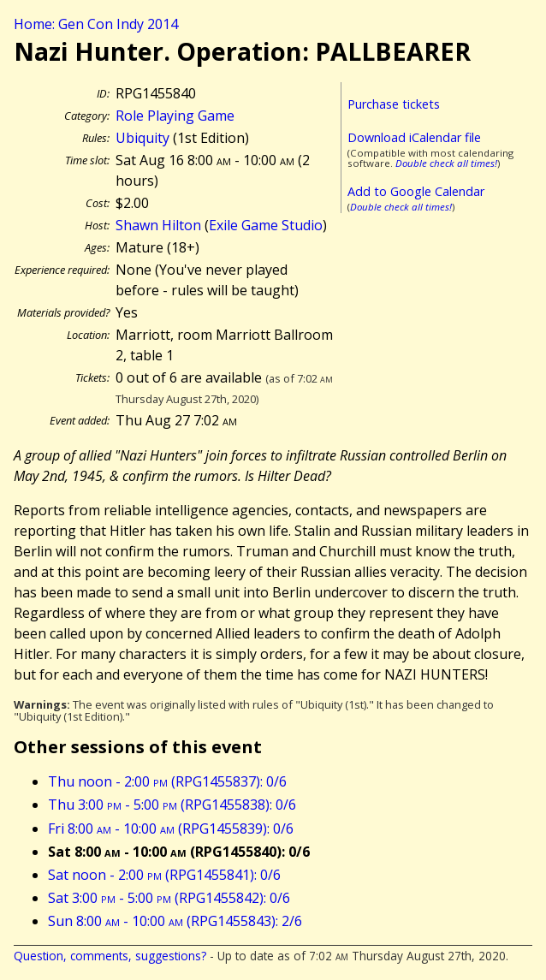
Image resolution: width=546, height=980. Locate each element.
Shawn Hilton (158, 225)
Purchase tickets (394, 104)
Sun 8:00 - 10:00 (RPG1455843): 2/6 (175, 921)
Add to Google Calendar (416, 191)
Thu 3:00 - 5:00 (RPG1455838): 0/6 (172, 805)
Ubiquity (142, 138)
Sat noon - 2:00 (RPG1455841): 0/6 (164, 875)
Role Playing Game (175, 116)
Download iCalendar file (414, 137)
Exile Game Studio (266, 225)
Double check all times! (446, 163)
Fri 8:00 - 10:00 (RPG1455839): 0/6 (171, 829)
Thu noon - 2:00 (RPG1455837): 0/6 (167, 781)
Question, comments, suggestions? (110, 956)
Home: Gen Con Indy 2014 (96, 24)
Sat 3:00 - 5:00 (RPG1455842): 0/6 (169, 898)
